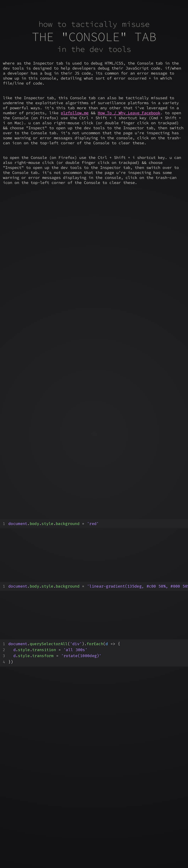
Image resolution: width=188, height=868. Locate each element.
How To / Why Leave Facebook (129, 113)
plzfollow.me (75, 113)
